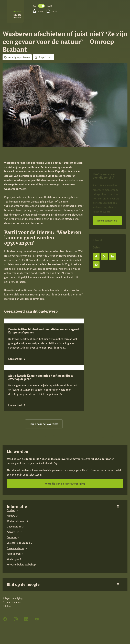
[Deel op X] (104, 256)
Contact (11, 560)
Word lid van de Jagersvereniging (65, 533)
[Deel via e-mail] (96, 265)
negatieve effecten (63, 219)
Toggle (41, 6)
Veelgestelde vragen (18, 592)
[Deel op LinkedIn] (112, 256)
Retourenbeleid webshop (21, 614)
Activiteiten (13, 581)
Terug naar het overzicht (44, 473)
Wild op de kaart (16, 571)
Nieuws (11, 565)
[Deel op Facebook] (96, 256)
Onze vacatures (15, 598)
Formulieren (14, 603)
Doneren (12, 587)
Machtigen (13, 609)
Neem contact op (107, 220)
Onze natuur (14, 576)
